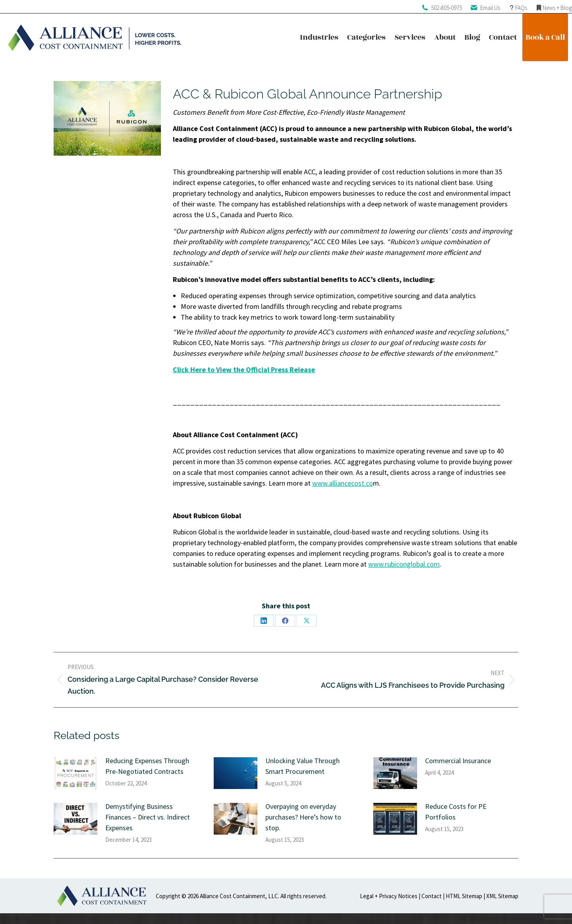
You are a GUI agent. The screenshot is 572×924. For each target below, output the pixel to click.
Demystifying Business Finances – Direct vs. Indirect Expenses (148, 817)
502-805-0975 (446, 8)
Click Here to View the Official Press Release (244, 369)
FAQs (521, 8)
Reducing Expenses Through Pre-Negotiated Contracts (147, 766)
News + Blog (557, 8)
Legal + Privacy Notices (389, 896)
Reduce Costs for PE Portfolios (456, 812)
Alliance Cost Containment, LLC (239, 896)
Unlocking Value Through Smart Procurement (302, 766)
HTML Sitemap (464, 896)
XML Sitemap (502, 896)
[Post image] (75, 773)
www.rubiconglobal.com (404, 564)
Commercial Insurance (458, 761)
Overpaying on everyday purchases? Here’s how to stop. (303, 817)
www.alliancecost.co (343, 483)
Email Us (490, 8)
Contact (432, 896)
